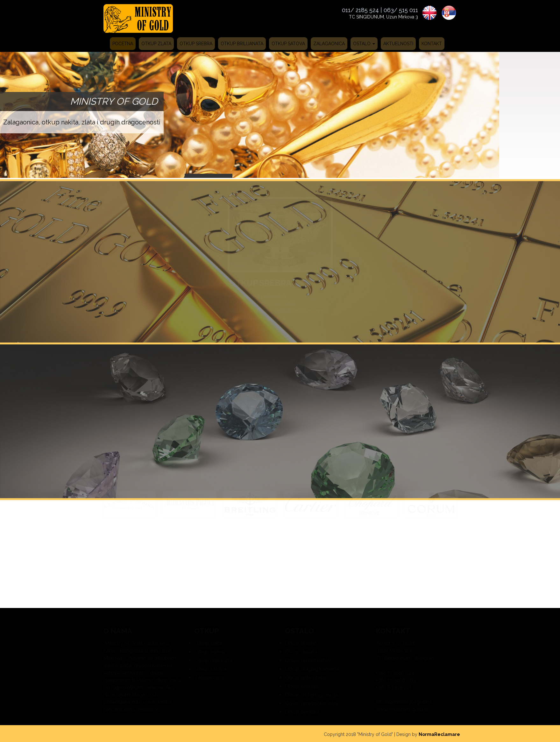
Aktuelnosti (398, 44)
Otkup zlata (156, 44)
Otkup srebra (196, 44)
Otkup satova (288, 44)
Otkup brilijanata (242, 44)
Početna (123, 44)
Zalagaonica (329, 44)
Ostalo (364, 44)
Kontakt (432, 44)
